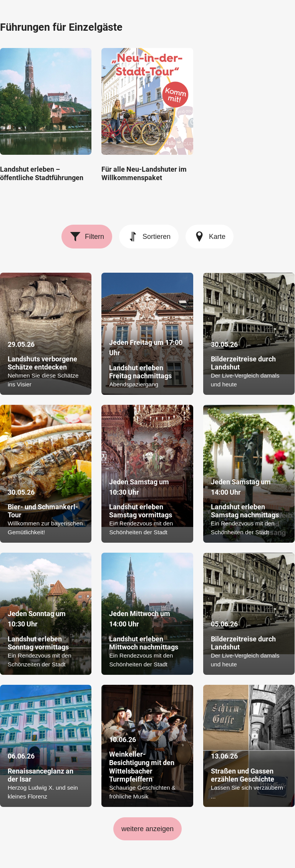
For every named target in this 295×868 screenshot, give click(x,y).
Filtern (87, 237)
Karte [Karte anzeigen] (210, 237)
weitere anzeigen (147, 829)
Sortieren (149, 237)
